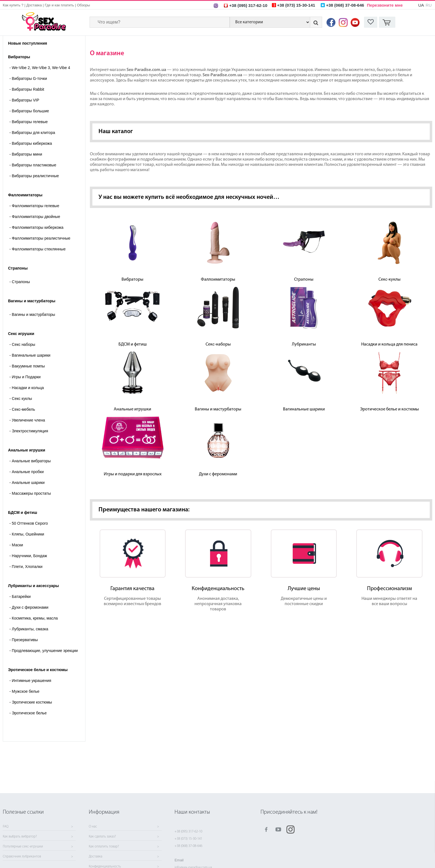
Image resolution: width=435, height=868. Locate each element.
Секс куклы (21, 399)
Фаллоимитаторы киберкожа (36, 227)
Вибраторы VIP (24, 100)
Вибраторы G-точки (28, 78)
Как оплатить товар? (104, 847)
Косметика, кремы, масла (34, 618)
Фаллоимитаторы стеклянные (37, 249)
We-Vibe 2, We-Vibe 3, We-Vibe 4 (40, 68)
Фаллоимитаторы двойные (35, 217)
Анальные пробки (26, 472)
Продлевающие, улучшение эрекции (44, 651)
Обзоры (83, 5)
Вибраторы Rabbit (27, 89)
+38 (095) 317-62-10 (188, 832)
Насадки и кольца (27, 388)
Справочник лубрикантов (22, 857)
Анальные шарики (27, 483)
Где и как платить (59, 5)
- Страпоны (20, 282)
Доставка (34, 5)
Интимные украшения (30, 681)
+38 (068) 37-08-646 (188, 846)
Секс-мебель (22, 409)
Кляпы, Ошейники (27, 534)
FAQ (6, 827)
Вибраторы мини (26, 154)
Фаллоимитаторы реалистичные (40, 238)
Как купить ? (13, 5)
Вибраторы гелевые (29, 122)
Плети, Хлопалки (26, 567)
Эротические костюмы (31, 702)
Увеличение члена (27, 420)
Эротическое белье (28, 713)
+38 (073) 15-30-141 (188, 839)
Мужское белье (24, 691)
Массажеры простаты (30, 493)
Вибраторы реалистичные (34, 176)
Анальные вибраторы (30, 461)
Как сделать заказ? (102, 837)
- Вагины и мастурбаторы (32, 314)
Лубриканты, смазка (29, 629)
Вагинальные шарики (30, 355)
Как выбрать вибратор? (20, 837)
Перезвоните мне (385, 5)
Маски (16, 545)
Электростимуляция (29, 431)
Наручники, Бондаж (28, 556)
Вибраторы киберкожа (31, 143)
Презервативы (24, 640)
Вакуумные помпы (27, 366)
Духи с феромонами (29, 607)
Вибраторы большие (29, 111)
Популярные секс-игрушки (23, 847)
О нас (93, 827)
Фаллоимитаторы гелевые (34, 206)
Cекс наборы (22, 344)
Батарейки (20, 597)
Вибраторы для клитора (32, 133)
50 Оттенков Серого (29, 523)
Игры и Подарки (25, 377)
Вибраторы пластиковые (33, 165)
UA (421, 5)
